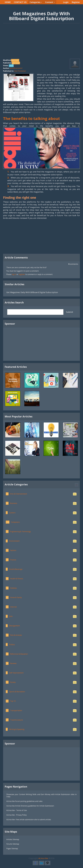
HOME (8, 2)
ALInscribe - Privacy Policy (17, 815)
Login (66, 2)
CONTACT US (20, 2)
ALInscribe (43, 858)
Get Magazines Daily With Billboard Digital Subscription (32, 292)
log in (14, 274)
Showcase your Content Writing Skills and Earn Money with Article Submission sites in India (41, 796)
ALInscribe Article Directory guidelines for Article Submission (30, 806)
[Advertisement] (41, 42)
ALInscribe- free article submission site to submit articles (29, 820)
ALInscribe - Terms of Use (17, 810)
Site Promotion (20, 71)
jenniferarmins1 (16, 68)
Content (50, 2)
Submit (70, 312)
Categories (36, 2)
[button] (77, 485)
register (22, 274)
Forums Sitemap (13, 844)
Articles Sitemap (13, 839)
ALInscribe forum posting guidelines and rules (24, 801)
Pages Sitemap (12, 849)
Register (76, 2)
